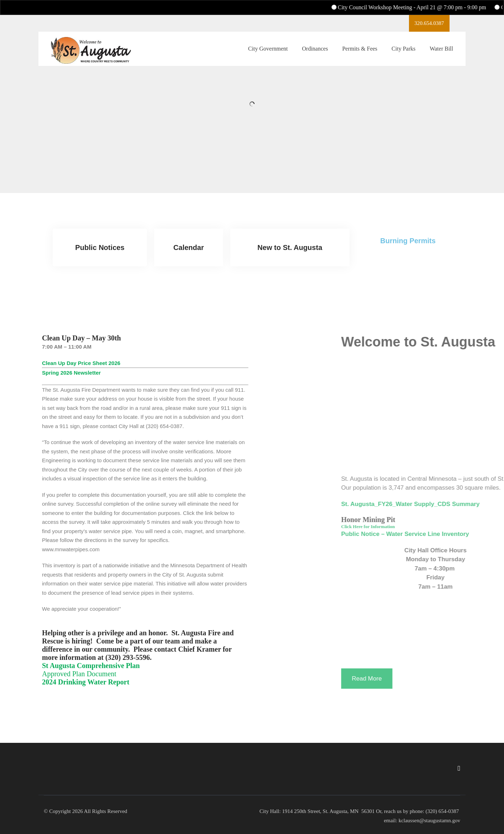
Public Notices (100, 247)
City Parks (403, 52)
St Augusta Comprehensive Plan (91, 666)
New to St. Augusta (290, 247)
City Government (268, 52)
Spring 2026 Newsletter (71, 373)
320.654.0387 (421, 25)
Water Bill (441, 52)
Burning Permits (408, 241)
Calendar (189, 247)
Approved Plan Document (79, 674)
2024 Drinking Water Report (86, 682)
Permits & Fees (360, 52)
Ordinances (315, 52)
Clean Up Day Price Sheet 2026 (81, 363)
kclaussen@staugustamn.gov (429, 820)
